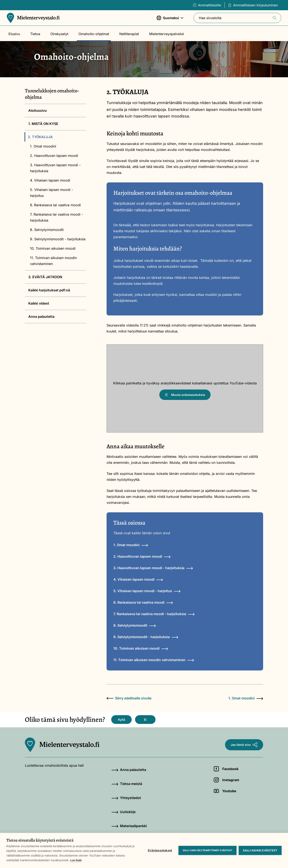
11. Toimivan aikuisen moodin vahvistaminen (53, 261)
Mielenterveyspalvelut (166, 34)
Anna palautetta (41, 317)
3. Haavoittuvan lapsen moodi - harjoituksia (55, 168)
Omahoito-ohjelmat (94, 34)
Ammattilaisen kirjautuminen (253, 5)
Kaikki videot (39, 303)
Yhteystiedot (126, 798)
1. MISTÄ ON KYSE (43, 124)
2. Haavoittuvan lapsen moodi (54, 156)
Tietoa (35, 34)
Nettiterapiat (129, 34)
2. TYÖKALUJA (40, 137)
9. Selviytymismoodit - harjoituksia (58, 239)
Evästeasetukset (160, 850)
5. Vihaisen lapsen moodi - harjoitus (51, 193)
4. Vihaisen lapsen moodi (50, 180)
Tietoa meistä (127, 784)
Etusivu (14, 34)
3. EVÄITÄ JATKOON (45, 277)
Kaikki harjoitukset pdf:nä (49, 290)
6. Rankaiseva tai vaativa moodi (55, 205)
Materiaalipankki (129, 826)
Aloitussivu (38, 110)
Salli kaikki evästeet (260, 850)
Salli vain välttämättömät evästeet (207, 850)
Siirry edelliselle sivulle (129, 698)
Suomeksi (170, 20)
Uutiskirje (123, 812)
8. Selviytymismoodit (47, 230)
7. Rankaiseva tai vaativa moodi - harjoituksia (56, 217)
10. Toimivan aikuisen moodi (53, 248)
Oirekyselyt (59, 34)
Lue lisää (76, 860)
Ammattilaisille (207, 5)
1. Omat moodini (43, 146)
